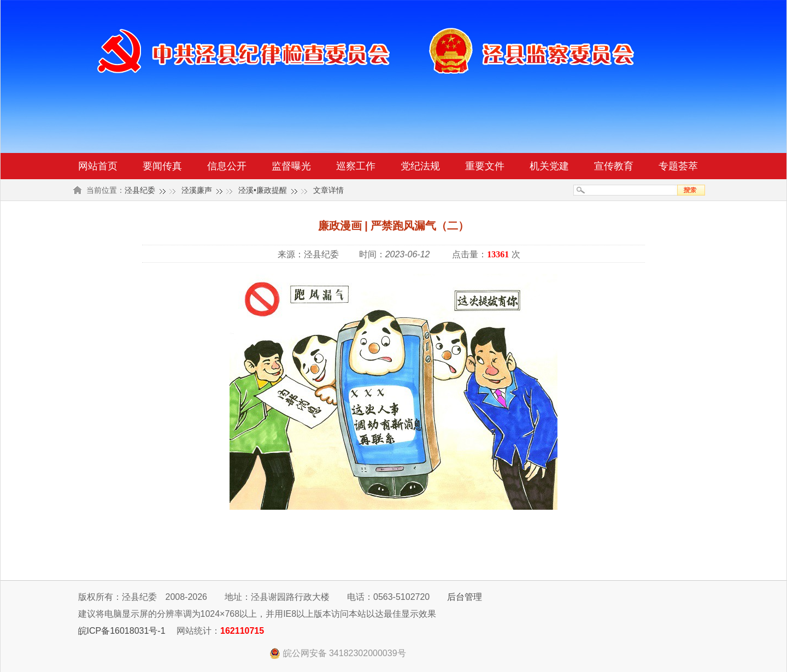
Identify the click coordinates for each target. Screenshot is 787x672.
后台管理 (465, 597)
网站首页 (98, 166)
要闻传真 (162, 166)
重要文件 (485, 166)
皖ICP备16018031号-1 (122, 631)
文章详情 (328, 190)
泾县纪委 (140, 190)
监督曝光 (291, 166)
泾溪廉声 (197, 190)
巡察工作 (356, 166)
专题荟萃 (678, 166)
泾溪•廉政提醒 (263, 190)
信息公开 (227, 166)
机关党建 (549, 166)
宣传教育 (614, 166)
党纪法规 (420, 166)
